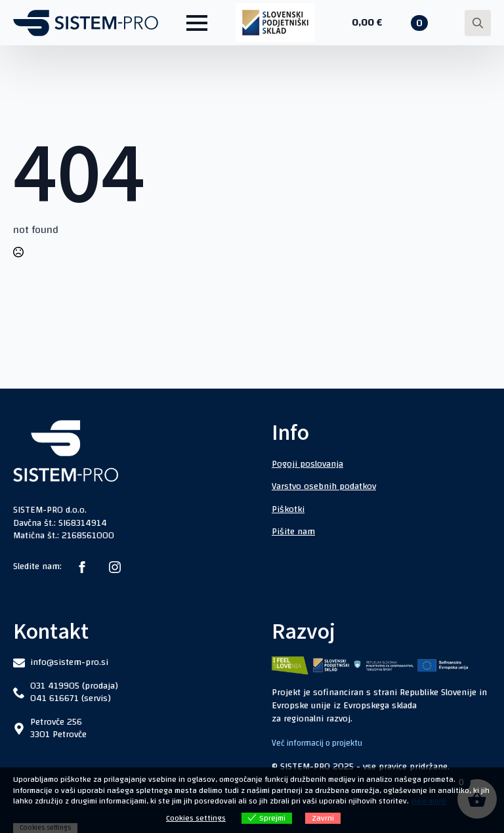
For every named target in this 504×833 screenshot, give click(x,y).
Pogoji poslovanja (307, 464)
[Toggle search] (478, 23)
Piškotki (288, 509)
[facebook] (82, 567)
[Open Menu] (197, 23)
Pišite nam (293, 532)
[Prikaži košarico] (390, 23)
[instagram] (115, 567)
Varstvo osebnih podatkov (324, 486)
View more (429, 801)
